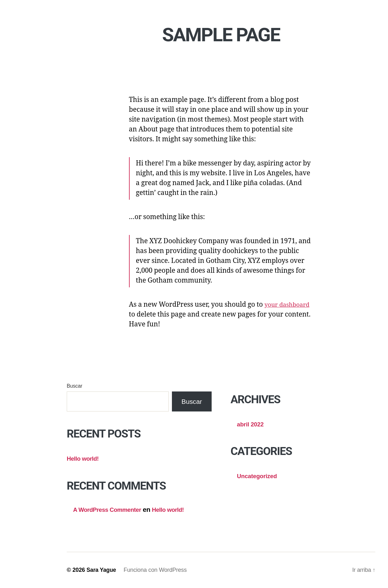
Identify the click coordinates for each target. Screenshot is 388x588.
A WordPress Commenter (112, 509)
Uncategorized (260, 476)
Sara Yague (102, 570)
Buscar (75, 386)
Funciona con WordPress (156, 570)
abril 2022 (252, 424)
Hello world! (85, 458)
